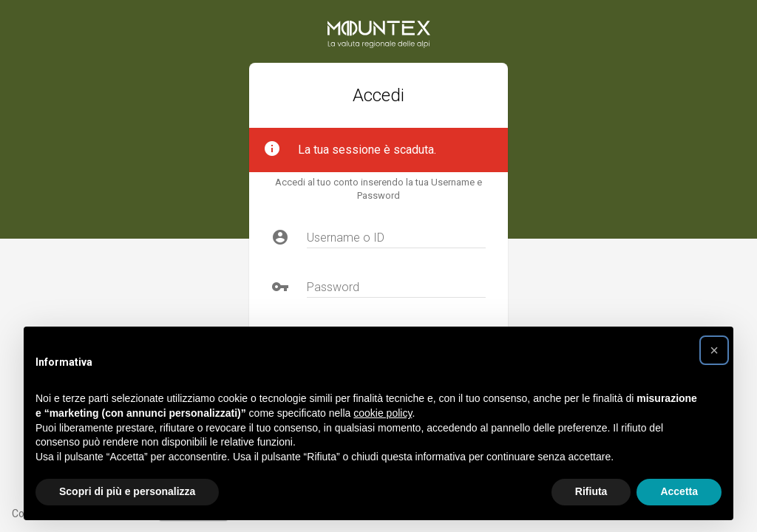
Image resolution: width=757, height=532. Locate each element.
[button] (714, 350)
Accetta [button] (679, 491)
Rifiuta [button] (591, 491)
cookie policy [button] (383, 413)
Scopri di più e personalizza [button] (127, 491)
